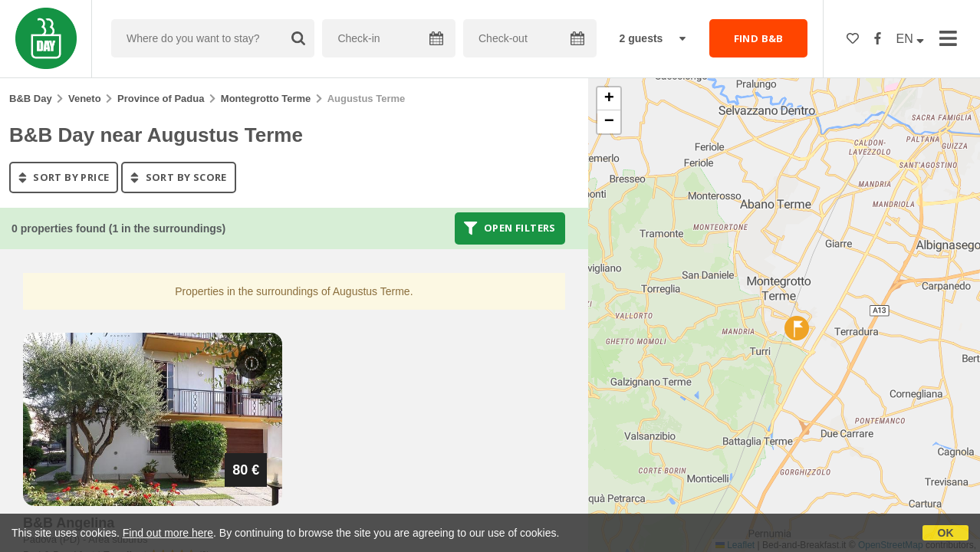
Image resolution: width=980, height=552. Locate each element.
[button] (797, 328)
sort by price (64, 177)
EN (911, 39)
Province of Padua (161, 99)
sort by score (178, 177)
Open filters (510, 228)
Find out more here (168, 533)
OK (946, 533)
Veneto (85, 99)
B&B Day (31, 99)
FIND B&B (759, 38)
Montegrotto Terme (266, 99)
